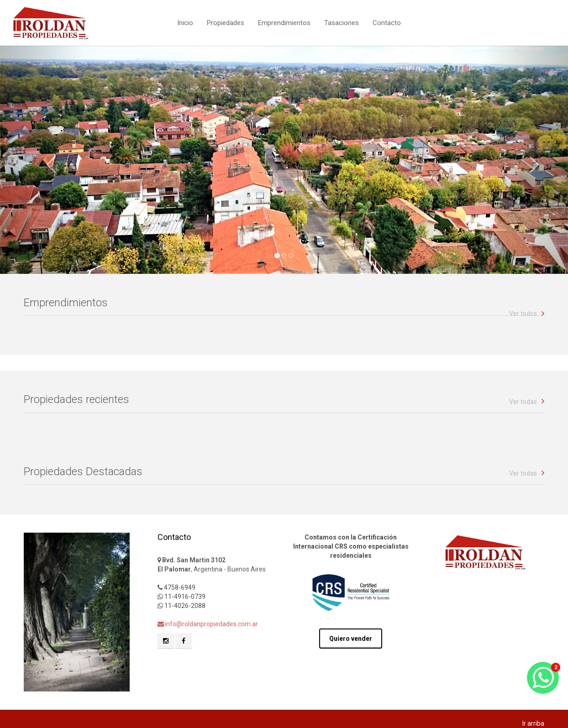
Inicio (185, 22)
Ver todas (523, 402)
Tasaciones (342, 22)
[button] (43, 160)
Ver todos (523, 314)
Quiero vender (351, 639)
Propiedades (226, 22)
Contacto (387, 22)
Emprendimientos (284, 22)
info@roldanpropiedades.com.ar (208, 624)
